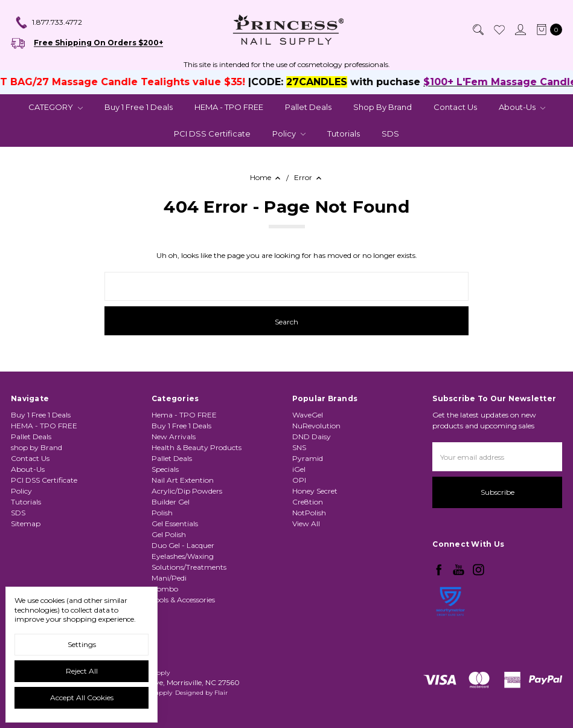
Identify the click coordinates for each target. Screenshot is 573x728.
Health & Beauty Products (197, 447)
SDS (390, 134)
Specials (165, 469)
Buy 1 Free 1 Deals (139, 107)
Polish (162, 513)
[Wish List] (499, 30)
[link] (450, 633)
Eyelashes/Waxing (183, 556)
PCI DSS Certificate (212, 134)
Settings (82, 644)
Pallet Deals (308, 107)
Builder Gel (171, 502)
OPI (299, 480)
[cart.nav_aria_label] (547, 30)
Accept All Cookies (82, 697)
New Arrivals (174, 436)
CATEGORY (56, 107)
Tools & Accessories (183, 600)
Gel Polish (169, 534)
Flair (221, 693)
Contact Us (455, 107)
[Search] (478, 30)
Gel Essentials (175, 523)
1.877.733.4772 (48, 23)
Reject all (82, 671)
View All (306, 523)
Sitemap (26, 523)
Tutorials (344, 134)
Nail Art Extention (183, 480)
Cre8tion (308, 502)
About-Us (522, 107)
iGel (299, 469)
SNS (299, 447)
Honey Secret (315, 491)
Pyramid (308, 458)
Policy (289, 134)
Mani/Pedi (169, 578)
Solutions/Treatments (189, 567)
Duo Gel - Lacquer (183, 545)
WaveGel (308, 415)
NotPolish (309, 513)
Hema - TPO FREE (184, 415)
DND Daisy (312, 436)
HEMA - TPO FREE (229, 107)
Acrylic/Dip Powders (187, 491)
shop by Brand (383, 107)
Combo (165, 589)
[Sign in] (520, 30)
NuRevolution (316, 426)
